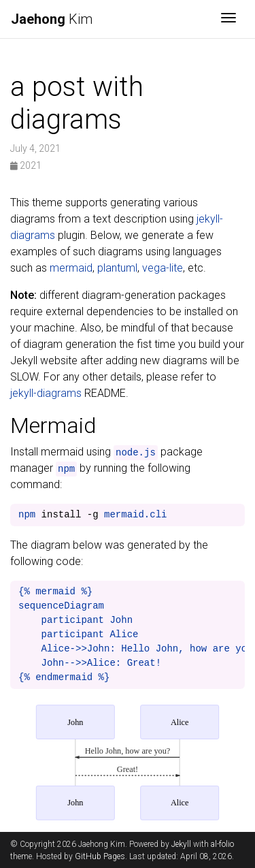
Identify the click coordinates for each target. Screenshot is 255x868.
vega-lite (163, 268)
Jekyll (181, 844)
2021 (26, 165)
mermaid (71, 268)
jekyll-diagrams (46, 393)
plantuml (117, 268)
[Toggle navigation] (228, 19)
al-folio (222, 844)
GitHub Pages (100, 856)
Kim (52, 19)
